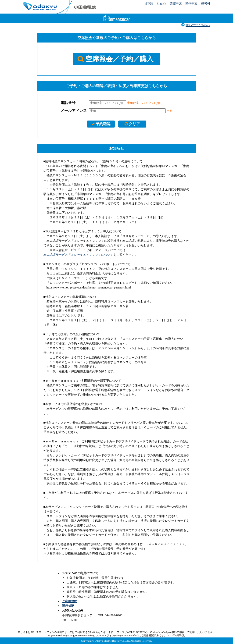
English (161, 3)
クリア (132, 124)
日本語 (149, 3)
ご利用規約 (70, 601)
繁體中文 (176, 3)
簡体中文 (191, 3)
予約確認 (101, 124)
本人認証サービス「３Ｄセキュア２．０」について (78, 255)
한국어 (206, 3)
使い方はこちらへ (195, 25)
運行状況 (68, 606)
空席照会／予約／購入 (115, 59)
